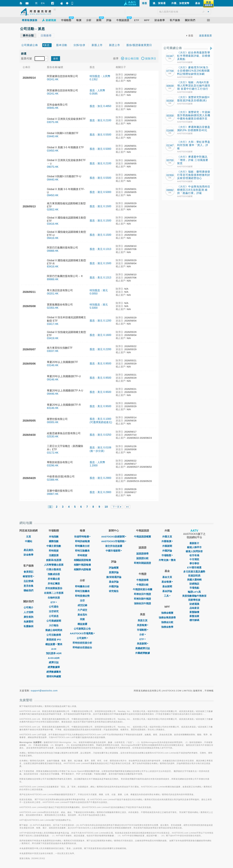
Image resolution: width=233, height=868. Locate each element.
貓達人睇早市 (194, 547)
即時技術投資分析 (82, 643)
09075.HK (53, 167)
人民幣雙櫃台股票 (54, 565)
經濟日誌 (54, 662)
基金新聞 (167, 586)
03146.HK (53, 365)
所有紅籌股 (54, 583)
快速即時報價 (82, 537)
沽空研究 (54, 611)
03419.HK (53, 338)
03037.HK (53, 351)
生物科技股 (54, 598)
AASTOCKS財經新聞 (114, 537)
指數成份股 (54, 574)
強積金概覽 (167, 613)
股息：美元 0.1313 (100, 249)
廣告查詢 (28, 617)
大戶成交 (82, 610)
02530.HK (53, 437)
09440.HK (53, 180)
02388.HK (53, 480)
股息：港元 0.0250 (100, 435)
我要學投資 (194, 600)
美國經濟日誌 (143, 648)
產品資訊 (28, 550)
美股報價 (143, 625)
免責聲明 (28, 622)
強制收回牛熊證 (142, 603)
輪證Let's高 (194, 592)
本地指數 (54, 537)
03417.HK (53, 324)
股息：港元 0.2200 (100, 349)
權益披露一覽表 (54, 644)
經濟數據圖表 (54, 672)
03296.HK (53, 465)
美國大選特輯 (194, 580)
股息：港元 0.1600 (100, 335)
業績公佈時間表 (54, 630)
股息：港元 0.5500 (100, 135)
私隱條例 (28, 626)
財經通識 (194, 604)
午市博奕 (194, 559)
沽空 (82, 600)
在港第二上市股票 (54, 593)
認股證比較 (142, 558)
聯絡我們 (28, 590)
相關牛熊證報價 (82, 565)
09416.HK (53, 238)
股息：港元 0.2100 (100, 120)
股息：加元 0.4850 (100, 106)
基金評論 (114, 582)
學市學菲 (194, 563)
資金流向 (82, 615)
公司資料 (82, 638)
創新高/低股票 (54, 560)
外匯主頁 (167, 537)
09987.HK (53, 494)
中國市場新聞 (114, 551)
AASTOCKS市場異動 (82, 633)
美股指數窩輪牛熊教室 (194, 596)
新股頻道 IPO (54, 640)
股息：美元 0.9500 (100, 364)
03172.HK (53, 453)
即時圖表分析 (82, 546)
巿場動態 (167, 555)
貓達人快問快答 (194, 551)
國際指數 (54, 541)
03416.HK (53, 224)
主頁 (28, 537)
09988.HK (53, 251)
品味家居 (194, 608)
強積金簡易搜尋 (167, 617)
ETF (54, 602)
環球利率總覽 (54, 676)
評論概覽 (114, 568)
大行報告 (54, 625)
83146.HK (53, 408)
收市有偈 (194, 555)
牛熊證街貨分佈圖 (143, 589)
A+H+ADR (54, 658)
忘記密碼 (28, 581)
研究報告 (114, 591)
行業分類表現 (54, 569)
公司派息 (54, 616)
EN (43, 3)
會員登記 (28, 572)
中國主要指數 (54, 546)
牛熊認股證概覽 (142, 537)
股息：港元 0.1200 (100, 321)
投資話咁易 (194, 576)
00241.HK (53, 79)
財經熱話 (194, 584)
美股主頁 (143, 620)
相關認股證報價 (82, 560)
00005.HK (53, 422)
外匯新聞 (167, 546)
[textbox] (40, 59)
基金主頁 (167, 577)
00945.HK (53, 108)
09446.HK (53, 394)
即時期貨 (54, 551)
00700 (170, 160)
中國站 (29, 541)
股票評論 (114, 572)
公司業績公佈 (173, 48)
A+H (54, 649)
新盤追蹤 (194, 616)
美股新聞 (143, 644)
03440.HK (53, 136)
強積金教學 (167, 627)
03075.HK (53, 122)
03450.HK (53, 151)
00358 (170, 101)
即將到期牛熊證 (142, 599)
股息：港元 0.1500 (100, 206)
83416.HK (53, 267)
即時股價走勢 (82, 596)
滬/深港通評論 (114, 577)
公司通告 (54, 607)
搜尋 (56, 59)
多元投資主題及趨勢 (194, 572)
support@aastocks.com (44, 691)
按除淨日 (149, 59)
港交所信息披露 (114, 546)
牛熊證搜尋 (142, 580)
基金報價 (167, 582)
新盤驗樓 (194, 612)
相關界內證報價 (82, 569)
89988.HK (53, 279)
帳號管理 (28, 576)
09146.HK (53, 380)
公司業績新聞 (54, 621)
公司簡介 (28, 607)
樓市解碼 (194, 620)
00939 (170, 86)
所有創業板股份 (54, 588)
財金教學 (28, 555)
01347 (170, 56)
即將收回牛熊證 (142, 594)
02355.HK (53, 308)
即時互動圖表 (82, 551)
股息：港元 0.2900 (100, 478)
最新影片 (194, 543)
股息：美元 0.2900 (100, 492)
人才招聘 (28, 612)
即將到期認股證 (142, 563)
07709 (170, 71)
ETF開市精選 (194, 567)
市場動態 (143, 630)
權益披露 (82, 624)
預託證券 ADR (54, 653)
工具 (167, 596)
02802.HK (53, 210)
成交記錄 (82, 605)
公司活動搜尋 (54, 635)
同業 (82, 619)
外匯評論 (114, 586)
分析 (143, 634)
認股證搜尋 (142, 554)
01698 (170, 131)
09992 (170, 190)
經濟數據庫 (54, 667)
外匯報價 (167, 541)
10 (106, 507)
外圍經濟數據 (143, 653)
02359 (170, 175)
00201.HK (53, 294)
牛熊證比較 (142, 585)
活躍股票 (54, 555)
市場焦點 (194, 588)
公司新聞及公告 (82, 629)
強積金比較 (167, 622)
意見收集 (28, 586)
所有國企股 (54, 579)
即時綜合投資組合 (82, 647)
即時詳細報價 (82, 541)
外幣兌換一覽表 (167, 560)
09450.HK (53, 195)
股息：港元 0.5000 (100, 149)
